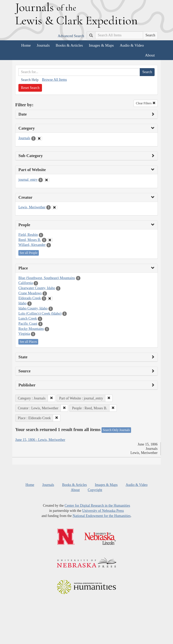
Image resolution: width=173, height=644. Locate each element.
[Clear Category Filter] (39, 138)
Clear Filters (146, 103)
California (26, 283)
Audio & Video (132, 45)
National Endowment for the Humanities (102, 516)
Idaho (22, 303)
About (150, 55)
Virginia (24, 334)
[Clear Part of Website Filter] (47, 180)
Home (26, 45)
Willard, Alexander (32, 245)
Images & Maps (101, 45)
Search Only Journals (116, 430)
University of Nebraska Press (103, 511)
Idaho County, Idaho (33, 308)
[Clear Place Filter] (50, 298)
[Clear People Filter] (50, 240)
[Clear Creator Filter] (54, 207)
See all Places (28, 342)
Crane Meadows (30, 293)
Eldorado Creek (30, 298)
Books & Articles (69, 45)
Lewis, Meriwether (32, 207)
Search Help (30, 80)
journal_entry (28, 180)
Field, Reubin (28, 235)
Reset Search (30, 88)
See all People (29, 253)
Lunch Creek (28, 318)
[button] (51, 398)
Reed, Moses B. (30, 240)
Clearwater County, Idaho (37, 288)
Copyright (95, 490)
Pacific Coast (28, 324)
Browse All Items (54, 80)
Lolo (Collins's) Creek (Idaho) (40, 314)
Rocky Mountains (31, 329)
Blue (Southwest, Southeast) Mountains (47, 278)
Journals (43, 45)
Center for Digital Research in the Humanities (97, 506)
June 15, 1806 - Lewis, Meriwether (40, 440)
